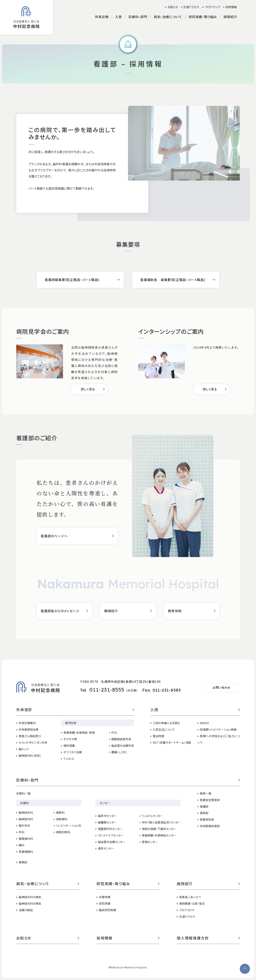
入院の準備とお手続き (166, 723)
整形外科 (24, 826)
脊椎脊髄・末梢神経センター (159, 835)
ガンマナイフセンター (111, 835)
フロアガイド (187, 910)
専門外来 (71, 723)
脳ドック (24, 749)
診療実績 (105, 897)
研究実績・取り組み (128, 884)
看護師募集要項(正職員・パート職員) (72, 280)
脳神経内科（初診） (30, 756)
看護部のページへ (54, 536)
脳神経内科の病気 (30, 903)
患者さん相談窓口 (30, 736)
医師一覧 (206, 793)
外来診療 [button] (102, 17)
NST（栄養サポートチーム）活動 (172, 742)
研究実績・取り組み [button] (203, 17)
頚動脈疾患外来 (121, 739)
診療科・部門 (128, 780)
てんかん (69, 759)
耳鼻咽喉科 (26, 852)
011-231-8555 (107, 690)
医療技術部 (207, 819)
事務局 (23, 862)
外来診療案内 (27, 723)
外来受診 (75, 710)
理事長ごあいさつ (190, 897)
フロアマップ (213, 7)
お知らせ (173, 7)
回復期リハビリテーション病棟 (218, 729)
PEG (114, 733)
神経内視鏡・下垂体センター (159, 829)
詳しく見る (88, 389)
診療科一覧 (23, 793)
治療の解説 (26, 910)
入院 (195, 710)
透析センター (106, 848)
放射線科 (62, 819)
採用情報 (231, 7)
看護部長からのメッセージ (60, 611)
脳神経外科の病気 (30, 897)
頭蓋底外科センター (110, 829)
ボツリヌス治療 (73, 752)
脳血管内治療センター (112, 842)
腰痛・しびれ (119, 752)
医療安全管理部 (210, 800)
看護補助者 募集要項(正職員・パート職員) (173, 280)
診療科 (25, 803)
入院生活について (164, 729)
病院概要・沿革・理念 (192, 903)
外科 (22, 832)
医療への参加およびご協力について (219, 739)
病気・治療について (48, 884)
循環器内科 (26, 839)
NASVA (204, 723)
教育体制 (175, 611)
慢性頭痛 (69, 746)
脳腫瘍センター (107, 822)
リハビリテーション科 (69, 826)
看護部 (204, 806)
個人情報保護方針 (208, 938)
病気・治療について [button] (168, 17)
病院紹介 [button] (230, 17)
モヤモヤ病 (70, 739)
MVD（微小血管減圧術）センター (161, 822)
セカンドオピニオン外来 (33, 742)
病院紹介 (208, 884)
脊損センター (150, 842)
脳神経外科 (26, 812)
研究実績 (105, 903)
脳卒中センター (107, 816)
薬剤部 (204, 813)
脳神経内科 (26, 819)
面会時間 (158, 736)
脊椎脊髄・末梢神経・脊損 (79, 733)
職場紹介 (111, 611)
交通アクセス (191, 7)
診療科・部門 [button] (138, 17)
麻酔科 (60, 812)
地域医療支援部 (210, 826)
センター (105, 803)
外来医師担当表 (29, 729)
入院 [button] (118, 17)
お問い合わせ (221, 688)
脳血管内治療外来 (123, 746)
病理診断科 (63, 832)
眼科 (22, 845)
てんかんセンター (152, 816)
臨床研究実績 (107, 910)
